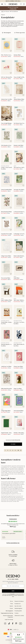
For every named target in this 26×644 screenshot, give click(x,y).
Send (13, 591)
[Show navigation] (2, 4)
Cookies (17, 613)
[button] (19, 638)
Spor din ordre (18, 606)
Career (11, 608)
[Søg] (5, 4)
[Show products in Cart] (24, 4)
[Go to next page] (21, 450)
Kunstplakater (15, 11)
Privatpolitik (12, 594)
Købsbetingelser (18, 608)
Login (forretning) (9, 620)
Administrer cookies (19, 616)
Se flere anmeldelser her (13, 543)
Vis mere (13, 444)
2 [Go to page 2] (10, 450)
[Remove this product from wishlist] (11, 51)
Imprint (11, 606)
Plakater (8, 11)
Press (12, 604)
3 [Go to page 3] (13, 450)
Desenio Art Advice (19, 601)
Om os (12, 601)
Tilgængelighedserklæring (7, 613)
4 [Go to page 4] (15, 450)
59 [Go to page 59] (18, 450)
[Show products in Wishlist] (21, 4)
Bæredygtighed (9, 611)
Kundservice (18, 604)
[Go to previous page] (5, 450)
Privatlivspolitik (18, 611)
